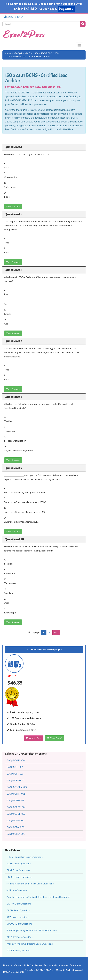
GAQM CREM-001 (16, 780)
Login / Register (13, 17)
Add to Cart (34, 738)
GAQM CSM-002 (15, 800)
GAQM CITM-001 (16, 794)
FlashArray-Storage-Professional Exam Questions (32, 930)
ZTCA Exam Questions (18, 950)
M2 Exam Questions (17, 890)
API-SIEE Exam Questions (20, 937)
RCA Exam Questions (18, 917)
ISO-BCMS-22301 (50, 53)
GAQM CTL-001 (15, 767)
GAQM (18, 53)
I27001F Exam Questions (19, 924)
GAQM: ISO (31, 53)
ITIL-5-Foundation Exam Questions (25, 857)
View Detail (55, 738)
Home (8, 53)
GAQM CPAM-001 (16, 827)
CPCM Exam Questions (19, 910)
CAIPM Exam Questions (19, 904)
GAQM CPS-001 (15, 774)
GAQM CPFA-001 (16, 834)
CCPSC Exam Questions (19, 877)
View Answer (13, 206)
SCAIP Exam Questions (19, 863)
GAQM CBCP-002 (16, 814)
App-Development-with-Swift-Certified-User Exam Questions (38, 897)
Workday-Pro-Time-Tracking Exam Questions (30, 944)
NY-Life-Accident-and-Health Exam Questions (30, 884)
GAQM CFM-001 (15, 820)
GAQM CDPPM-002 (17, 787)
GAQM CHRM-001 (16, 760)
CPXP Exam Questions (18, 870)
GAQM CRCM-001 (16, 807)
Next (56, 632)
